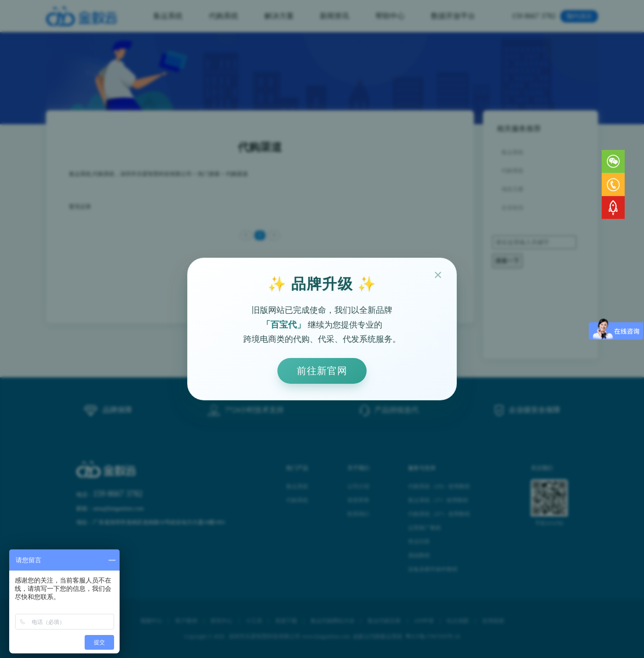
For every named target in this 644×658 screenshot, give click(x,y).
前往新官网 (322, 371)
